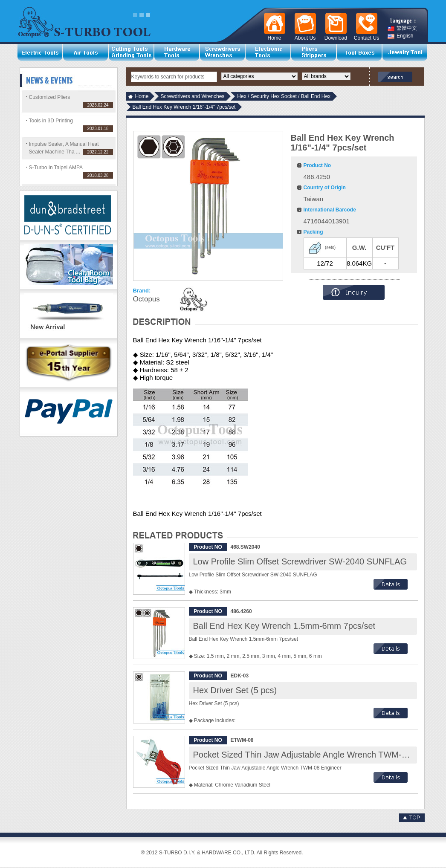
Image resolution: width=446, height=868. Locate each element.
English (400, 36)
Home (142, 96)
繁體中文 (402, 28)
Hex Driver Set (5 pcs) (235, 690)
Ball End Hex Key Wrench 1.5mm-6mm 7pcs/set (284, 626)
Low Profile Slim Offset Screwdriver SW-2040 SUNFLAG (300, 561)
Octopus (146, 299)
